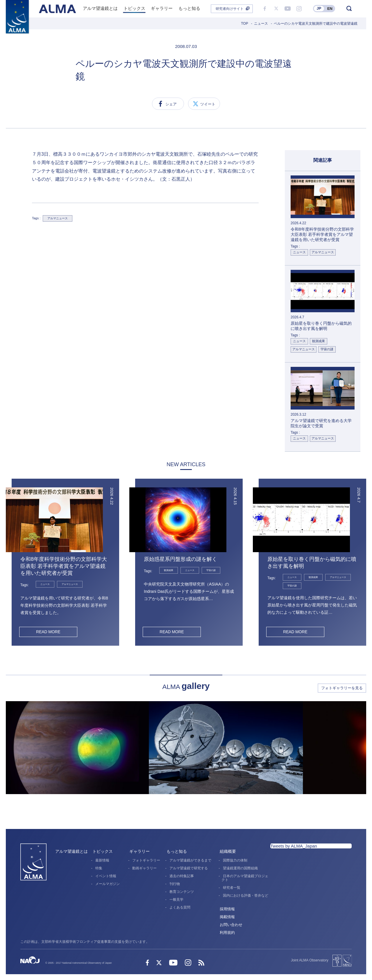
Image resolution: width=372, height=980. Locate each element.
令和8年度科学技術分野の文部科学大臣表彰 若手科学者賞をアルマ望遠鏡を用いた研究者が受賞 (64, 566)
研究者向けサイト (230, 9)
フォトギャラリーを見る (342, 688)
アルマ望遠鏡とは (71, 851)
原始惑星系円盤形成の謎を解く (180, 559)
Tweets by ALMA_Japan (294, 846)
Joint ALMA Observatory (310, 960)
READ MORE (48, 632)
